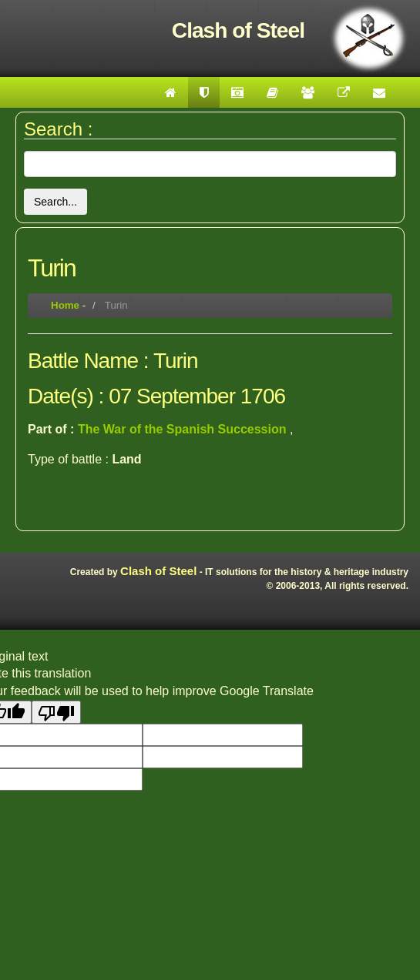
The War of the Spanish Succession (184, 429)
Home (65, 305)
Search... (55, 202)
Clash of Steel (158, 571)
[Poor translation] (56, 712)
